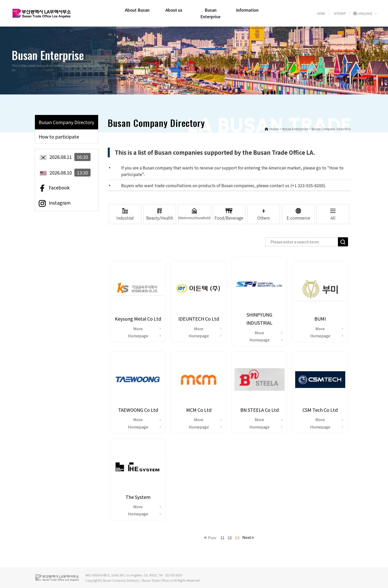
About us (174, 10)
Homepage (138, 336)
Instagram (55, 203)
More (138, 329)
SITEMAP (340, 13)
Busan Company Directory (66, 122)
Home (272, 129)
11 (222, 537)
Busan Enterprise (210, 13)
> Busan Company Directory (330, 129)
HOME (321, 13)
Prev (212, 537)
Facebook (54, 188)
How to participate (59, 136)
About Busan (137, 10)
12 (230, 537)
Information (247, 10)
